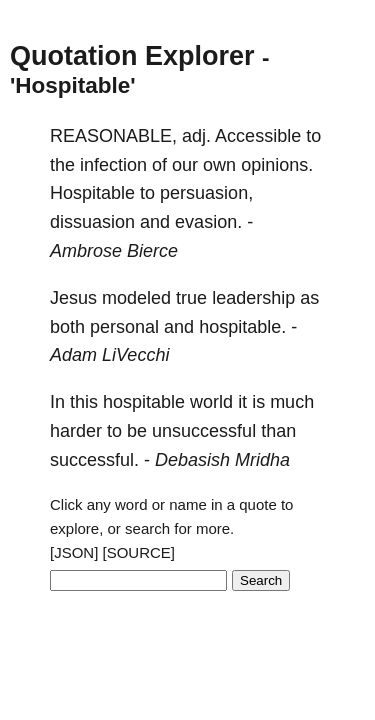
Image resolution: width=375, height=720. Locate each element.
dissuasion (92, 222)
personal (124, 327)
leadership (253, 298)
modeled (136, 298)
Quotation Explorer (132, 56)
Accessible (258, 136)
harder (76, 431)
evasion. (208, 222)
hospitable (144, 402)
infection (113, 165)
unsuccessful (204, 431)
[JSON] (74, 552)
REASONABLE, (113, 136)
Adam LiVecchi (109, 355)
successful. (94, 460)
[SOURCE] (139, 552)
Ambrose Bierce (114, 251)
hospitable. (242, 327)
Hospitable (92, 193)
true (191, 298)
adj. (196, 136)
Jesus (73, 298)
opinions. (277, 165)
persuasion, (206, 193)
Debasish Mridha (222, 460)
